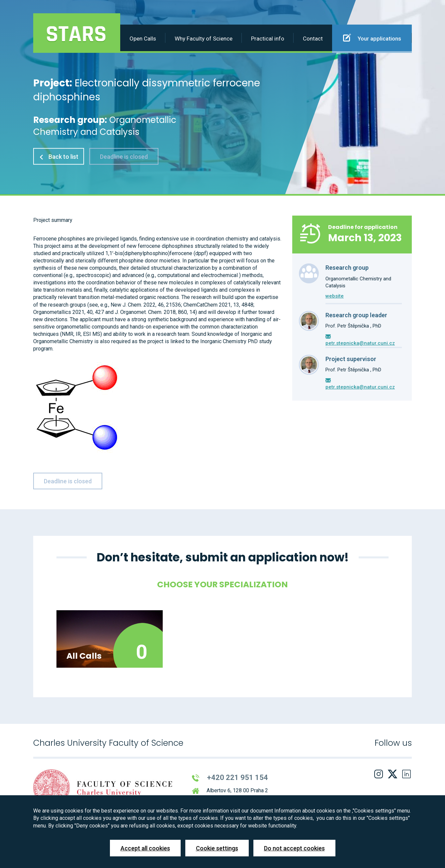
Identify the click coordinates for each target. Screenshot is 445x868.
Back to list (59, 156)
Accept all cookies (145, 848)
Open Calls (143, 39)
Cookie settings (217, 848)
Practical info (268, 39)
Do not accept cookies (294, 848)
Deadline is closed (124, 156)
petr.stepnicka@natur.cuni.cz (360, 343)
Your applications (372, 38)
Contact (313, 39)
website (335, 296)
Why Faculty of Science (204, 39)
